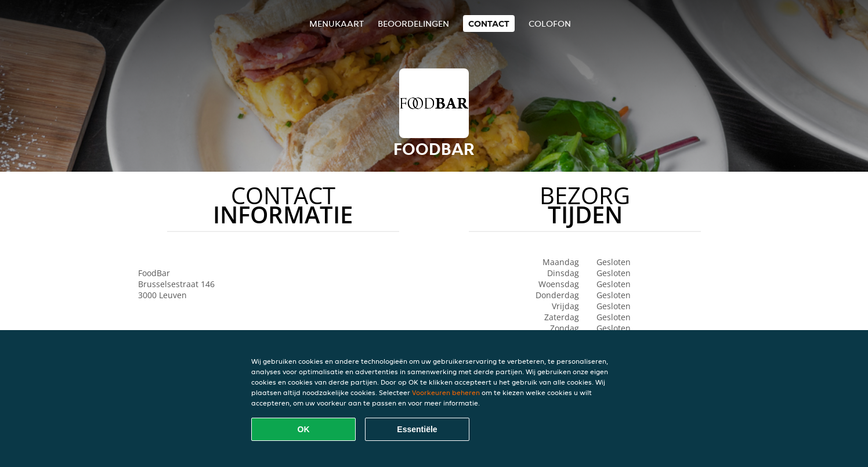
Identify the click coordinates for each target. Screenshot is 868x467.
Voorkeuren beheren (446, 392)
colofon (550, 23)
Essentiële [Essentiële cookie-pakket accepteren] (417, 429)
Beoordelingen (413, 23)
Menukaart (337, 23)
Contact (489, 23)
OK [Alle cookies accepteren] (304, 429)
